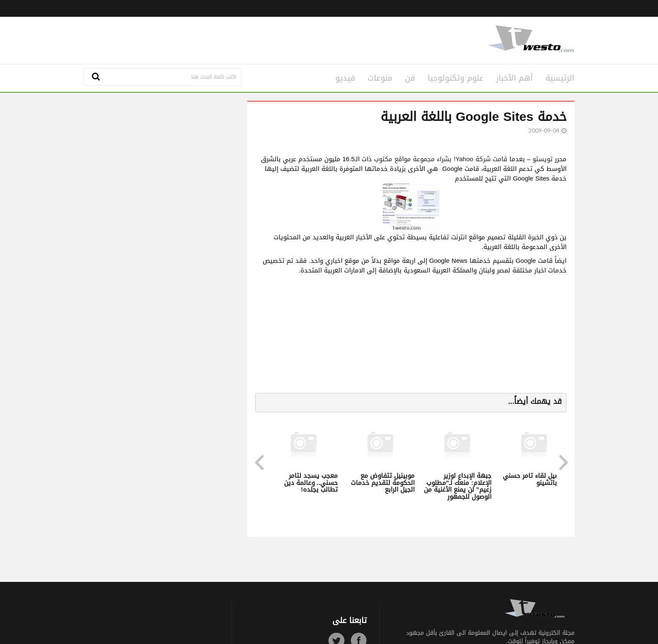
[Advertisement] (246, 39)
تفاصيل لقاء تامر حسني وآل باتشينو (535, 479)
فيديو (345, 78)
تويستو (543, 159)
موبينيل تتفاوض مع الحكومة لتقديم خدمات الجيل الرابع (383, 483)
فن (410, 78)
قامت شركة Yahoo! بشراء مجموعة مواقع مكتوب (440, 159)
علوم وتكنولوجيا (456, 78)
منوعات (380, 78)
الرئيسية (560, 78)
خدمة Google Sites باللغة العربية (474, 117)
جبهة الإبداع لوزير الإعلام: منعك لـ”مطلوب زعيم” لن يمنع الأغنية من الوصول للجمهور (458, 486)
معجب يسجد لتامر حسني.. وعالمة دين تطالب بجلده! (311, 483)
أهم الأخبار (514, 78)
